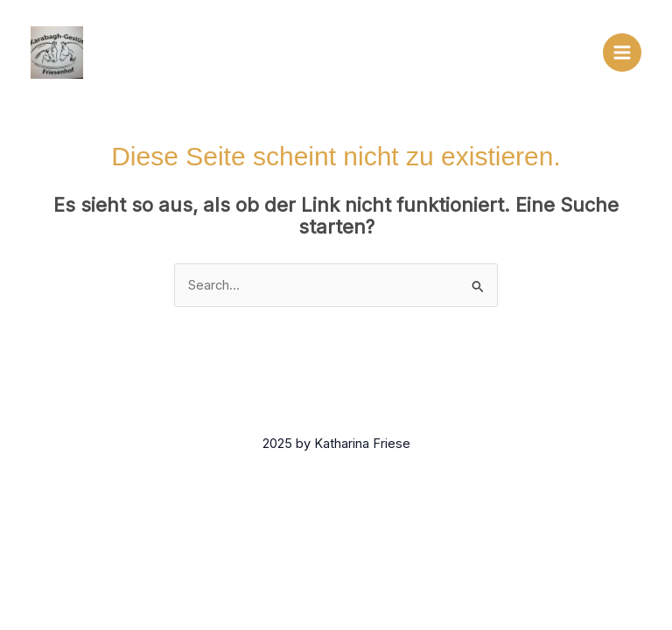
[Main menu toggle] (622, 52)
